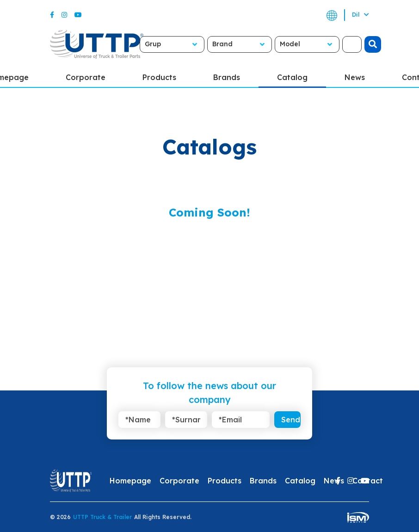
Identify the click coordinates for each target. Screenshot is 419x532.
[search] (373, 44)
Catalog (292, 77)
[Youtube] (78, 15)
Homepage (130, 481)
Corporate (86, 77)
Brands (227, 77)
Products (159, 77)
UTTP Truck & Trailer (102, 517)
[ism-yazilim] (358, 517)
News (355, 77)
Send (291, 420)
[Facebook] (52, 15)
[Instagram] (64, 15)
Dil (360, 15)
